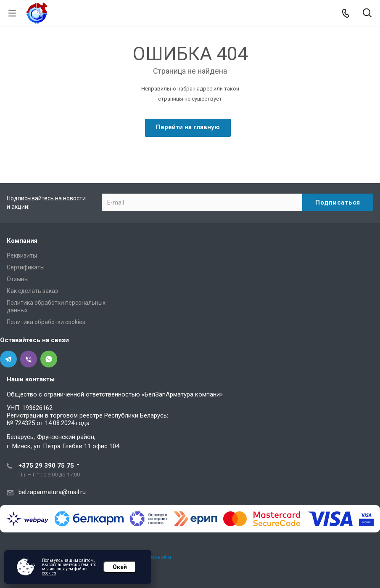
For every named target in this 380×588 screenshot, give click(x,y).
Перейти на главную (188, 127)
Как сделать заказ (32, 291)
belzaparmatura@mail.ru (52, 492)
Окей (120, 567)
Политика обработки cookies (46, 322)
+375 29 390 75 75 (46, 466)
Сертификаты (26, 267)
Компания (22, 241)
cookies (49, 573)
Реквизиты (22, 255)
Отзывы (18, 279)
